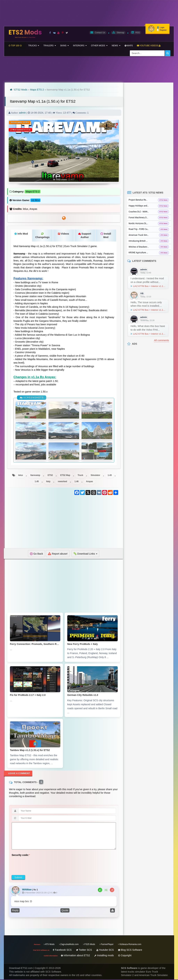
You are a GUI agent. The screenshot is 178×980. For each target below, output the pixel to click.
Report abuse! (58, 554)
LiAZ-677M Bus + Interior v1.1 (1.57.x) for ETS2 (148, 286)
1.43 (110, 475)
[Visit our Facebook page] (50, 33)
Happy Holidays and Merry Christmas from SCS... (149, 206)
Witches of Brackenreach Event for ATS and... (149, 247)
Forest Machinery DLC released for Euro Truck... (149, 218)
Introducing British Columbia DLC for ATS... (148, 241)
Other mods (99, 46)
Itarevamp (35, 475)
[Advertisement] (64, 524)
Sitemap (118, 32)
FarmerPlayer (107, 945)
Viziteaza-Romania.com (130, 945)
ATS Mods (49, 945)
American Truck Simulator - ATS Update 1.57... (149, 235)
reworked (62, 482)
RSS (136, 32)
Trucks (34, 46)
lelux (20, 475)
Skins (64, 46)
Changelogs (42, 236)
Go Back (36, 554)
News (116, 46)
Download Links (86, 554)
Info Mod (21, 234)
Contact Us (98, 32)
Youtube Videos (149, 46)
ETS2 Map (65, 475)
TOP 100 (15, 46)
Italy (48, 482)
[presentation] (38, 865)
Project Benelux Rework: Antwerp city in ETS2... (149, 200)
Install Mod (106, 236)
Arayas (90, 482)
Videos (63, 234)
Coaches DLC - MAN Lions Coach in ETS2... (149, 212)
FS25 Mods (89, 945)
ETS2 (50, 475)
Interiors (80, 46)
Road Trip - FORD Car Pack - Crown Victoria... (149, 229)
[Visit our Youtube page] (58, 33)
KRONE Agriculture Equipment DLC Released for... (149, 253)
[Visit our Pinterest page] (63, 33)
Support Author (85, 236)
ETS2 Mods (25, 33)
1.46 (77, 482)
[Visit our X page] (67, 33)
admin (22, 113)
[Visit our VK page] (54, 33)
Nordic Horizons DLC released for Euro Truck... (149, 223)
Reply (15, 911)
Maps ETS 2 (37, 90)
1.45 (36, 482)
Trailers (50, 46)
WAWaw (27, 890)
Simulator (96, 475)
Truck (81, 475)
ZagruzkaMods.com (69, 945)
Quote (65, 911)
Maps (129, 46)
